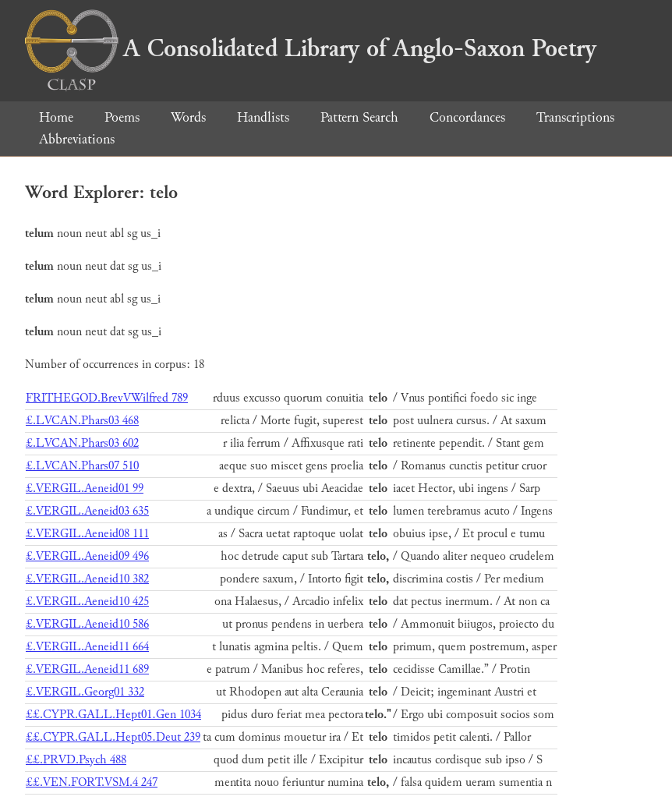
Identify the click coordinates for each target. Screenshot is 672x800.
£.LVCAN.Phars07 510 (82, 466)
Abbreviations (77, 139)
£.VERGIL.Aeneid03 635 (87, 511)
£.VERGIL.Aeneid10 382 (87, 579)
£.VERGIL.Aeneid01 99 (85, 488)
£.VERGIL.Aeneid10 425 (87, 602)
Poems (122, 117)
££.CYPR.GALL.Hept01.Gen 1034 (113, 715)
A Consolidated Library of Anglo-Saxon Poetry (311, 48)
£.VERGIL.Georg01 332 (85, 692)
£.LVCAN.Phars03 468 (82, 421)
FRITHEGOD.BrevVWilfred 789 (107, 398)
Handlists (263, 117)
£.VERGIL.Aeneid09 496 (87, 556)
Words (188, 117)
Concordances (467, 117)
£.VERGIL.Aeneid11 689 (87, 669)
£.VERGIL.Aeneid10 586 (87, 624)
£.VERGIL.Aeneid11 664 (87, 647)
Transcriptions (575, 117)
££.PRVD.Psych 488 (76, 760)
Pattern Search (359, 117)
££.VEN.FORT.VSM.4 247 (92, 782)
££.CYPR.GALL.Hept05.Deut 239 (113, 737)
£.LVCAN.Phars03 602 (82, 443)
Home (56, 117)
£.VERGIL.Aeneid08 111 (87, 534)
